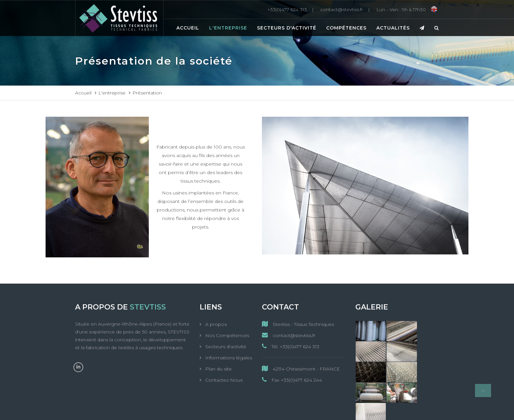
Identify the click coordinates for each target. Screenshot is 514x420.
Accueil (188, 28)
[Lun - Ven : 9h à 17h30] (401, 10)
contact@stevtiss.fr (289, 335)
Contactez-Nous (223, 380)
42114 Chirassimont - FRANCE (301, 369)
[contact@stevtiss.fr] (347, 10)
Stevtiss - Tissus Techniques (298, 324)
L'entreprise (228, 28)
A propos (215, 324)
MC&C (323, 410)
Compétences (346, 28)
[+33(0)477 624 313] (292, 10)
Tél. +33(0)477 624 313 (291, 346)
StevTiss (223, 410)
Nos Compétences (227, 335)
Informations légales (228, 358)
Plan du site (218, 369)
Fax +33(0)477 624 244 (292, 380)
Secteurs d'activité (287, 28)
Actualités (393, 28)
